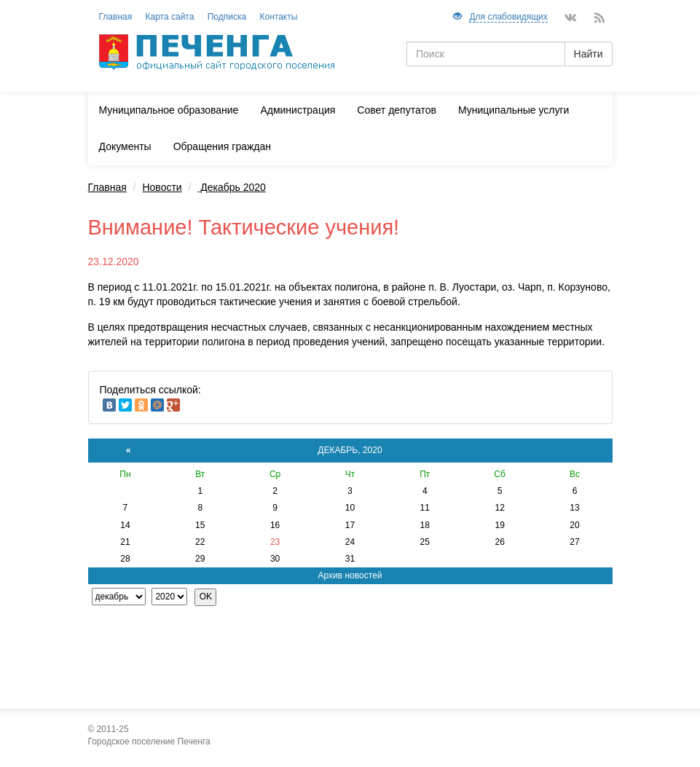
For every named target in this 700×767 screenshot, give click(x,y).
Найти (589, 54)
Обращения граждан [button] (222, 146)
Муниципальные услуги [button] (514, 110)
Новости (162, 187)
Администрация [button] (298, 110)
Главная (107, 187)
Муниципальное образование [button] (169, 110)
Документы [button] (125, 146)
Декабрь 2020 (232, 187)
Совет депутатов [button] (397, 110)
